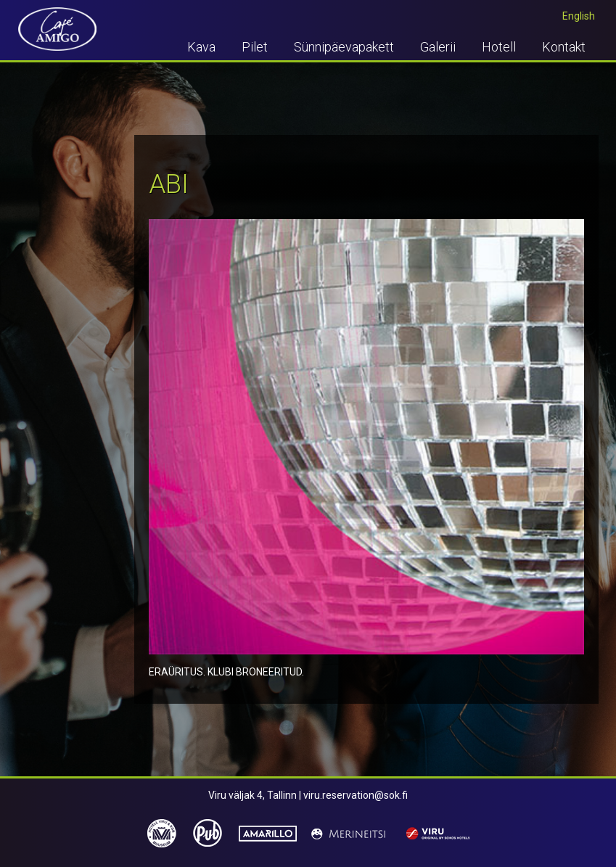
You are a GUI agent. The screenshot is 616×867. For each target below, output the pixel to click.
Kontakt (564, 47)
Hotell (499, 47)
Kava (201, 47)
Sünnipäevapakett (344, 47)
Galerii (438, 47)
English (579, 16)
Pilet (255, 47)
